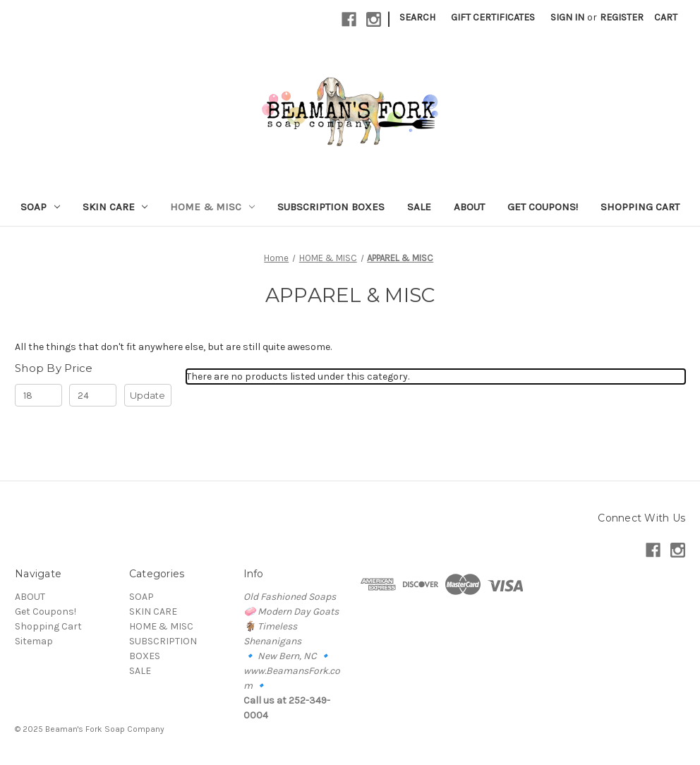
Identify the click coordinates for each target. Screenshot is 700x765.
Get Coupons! (543, 207)
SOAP (40, 207)
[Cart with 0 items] (666, 17)
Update (147, 395)
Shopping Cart (640, 207)
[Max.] (93, 395)
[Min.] (38, 395)
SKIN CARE (115, 207)
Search (417, 17)
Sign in (567, 17)
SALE (419, 207)
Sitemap (34, 641)
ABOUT (469, 207)
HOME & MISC (212, 207)
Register (622, 17)
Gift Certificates (493, 17)
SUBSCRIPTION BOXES (331, 207)
